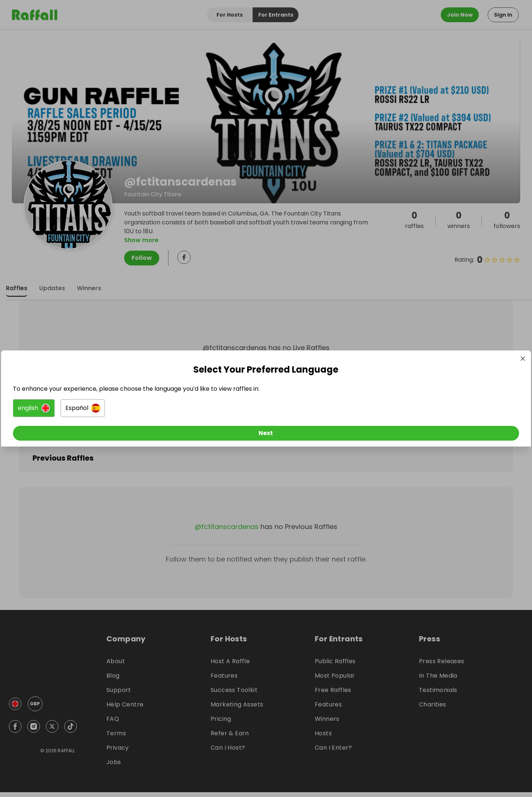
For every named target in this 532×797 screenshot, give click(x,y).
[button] (183, 410)
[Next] (266, 435)
